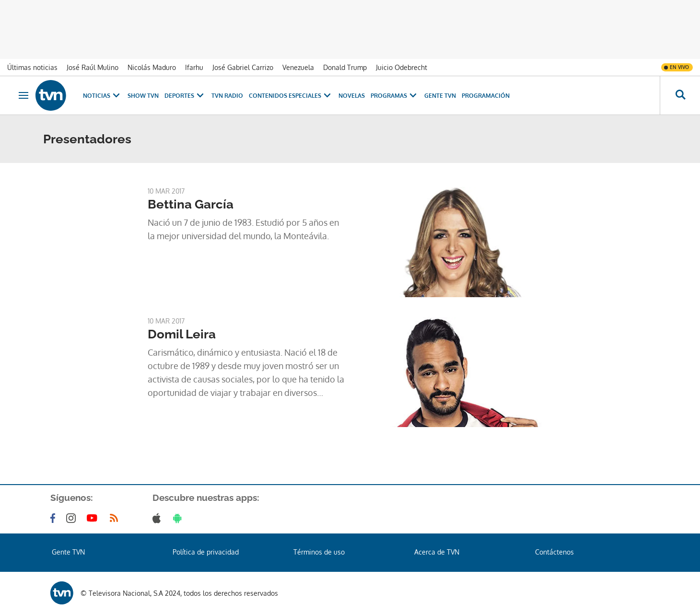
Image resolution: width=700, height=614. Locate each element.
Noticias (102, 96)
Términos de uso (319, 552)
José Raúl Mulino (93, 67)
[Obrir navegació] (23, 95)
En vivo (679, 67)
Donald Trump (345, 67)
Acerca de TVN (437, 552)
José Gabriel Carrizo (243, 67)
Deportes (185, 96)
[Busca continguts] (680, 95)
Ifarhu (194, 67)
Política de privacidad (206, 552)
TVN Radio (227, 96)
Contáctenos (554, 552)
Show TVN (143, 96)
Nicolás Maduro (152, 67)
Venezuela (298, 67)
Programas (395, 96)
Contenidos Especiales (291, 96)
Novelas (352, 96)
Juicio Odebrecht (402, 67)
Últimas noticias (32, 67)
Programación (486, 96)
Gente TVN (440, 96)
